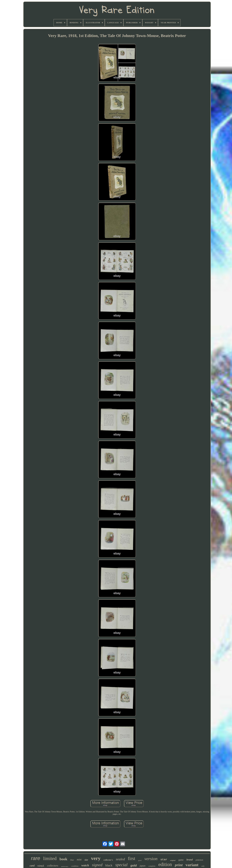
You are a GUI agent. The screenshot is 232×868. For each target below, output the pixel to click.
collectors (53, 866)
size (86, 860)
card (32, 866)
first (132, 858)
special (121, 865)
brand (190, 860)
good (140, 860)
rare (36, 858)
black (109, 865)
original (173, 860)
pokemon (199, 860)
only (203, 866)
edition (165, 864)
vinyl (41, 866)
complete (152, 866)
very (96, 858)
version (151, 859)
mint (79, 860)
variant (192, 865)
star (164, 860)
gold (134, 865)
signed (97, 865)
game (181, 860)
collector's (108, 860)
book (63, 859)
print (179, 865)
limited (50, 858)
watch (85, 865)
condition (75, 866)
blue (72, 860)
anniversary (65, 866)
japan (143, 866)
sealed (120, 859)
